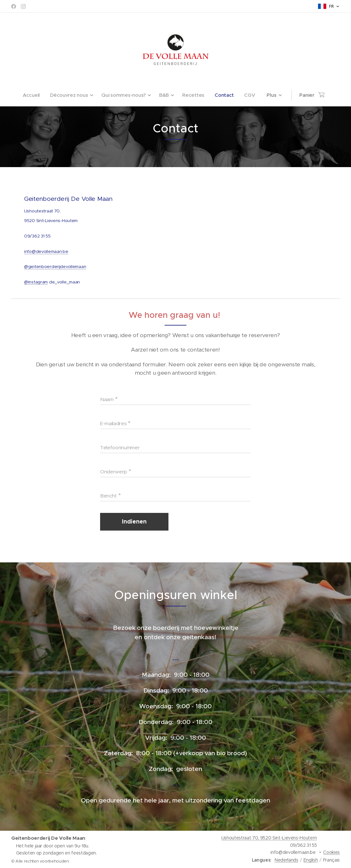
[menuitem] (32, 95)
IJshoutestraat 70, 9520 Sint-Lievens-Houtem (269, 838)
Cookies (331, 852)
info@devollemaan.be (46, 251)
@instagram (36, 282)
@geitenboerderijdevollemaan (55, 267)
